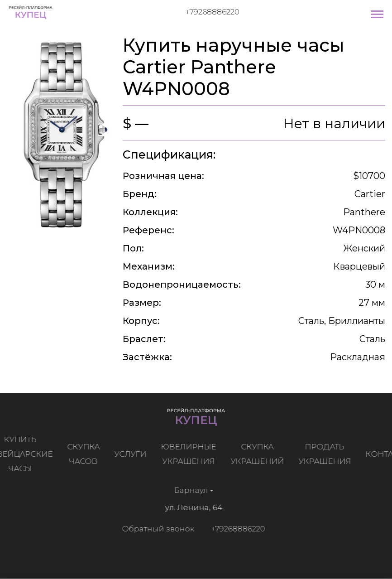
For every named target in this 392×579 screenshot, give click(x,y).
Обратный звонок (157, 529)
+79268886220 (213, 12)
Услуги (132, 454)
